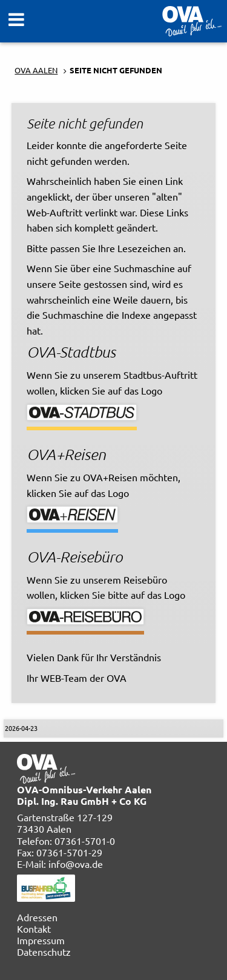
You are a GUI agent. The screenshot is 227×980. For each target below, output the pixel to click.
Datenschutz (44, 952)
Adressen (37, 917)
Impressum (41, 940)
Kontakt (34, 928)
